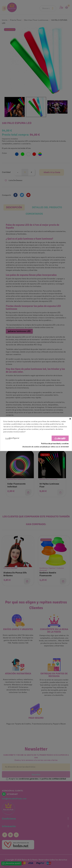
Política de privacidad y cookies (55, 444)
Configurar (12, 438)
